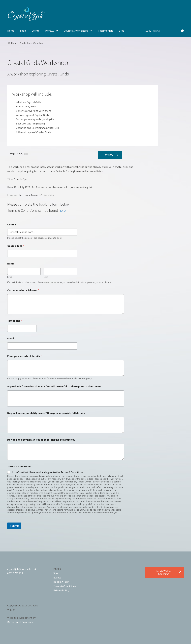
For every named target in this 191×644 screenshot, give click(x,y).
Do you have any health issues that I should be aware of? (41, 440)
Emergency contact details (24, 356)
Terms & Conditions (65, 586)
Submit (14, 526)
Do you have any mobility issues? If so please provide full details (46, 413)
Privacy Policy (61, 590)
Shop (23, 31)
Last (46, 277)
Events (36, 31)
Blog (122, 31)
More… (49, 31)
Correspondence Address (23, 290)
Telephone (15, 321)
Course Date (16, 246)
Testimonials (106, 31)
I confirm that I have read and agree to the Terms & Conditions (48, 472)
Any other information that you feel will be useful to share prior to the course (54, 386)
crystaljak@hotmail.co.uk (22, 569)
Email (12, 338)
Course (12, 225)
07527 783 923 (15, 573)
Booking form (61, 582)
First (10, 277)
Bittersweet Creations (20, 622)
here (62, 210)
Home (11, 31)
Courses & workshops (76, 31)
